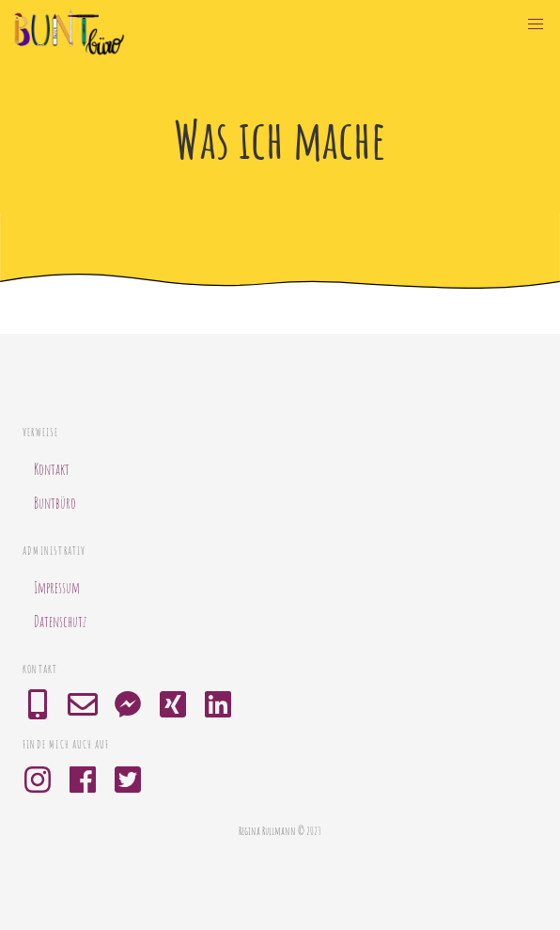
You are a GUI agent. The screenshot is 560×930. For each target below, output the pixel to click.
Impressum (57, 588)
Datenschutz (60, 622)
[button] (536, 24)
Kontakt (52, 469)
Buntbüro (55, 503)
